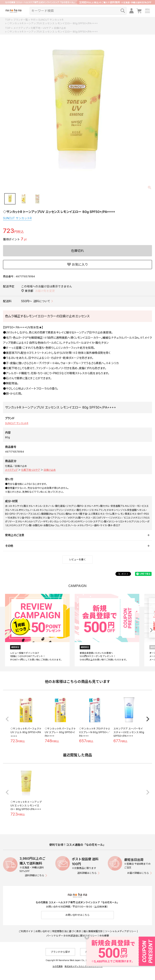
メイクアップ (21, 28)
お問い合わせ (43, 931)
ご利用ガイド (26, 931)
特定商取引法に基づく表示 (67, 931)
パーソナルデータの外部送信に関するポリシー (72, 936)
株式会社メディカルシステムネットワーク (84, 966)
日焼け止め (60, 28)
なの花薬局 (58, 966)
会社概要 (104, 936)
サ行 (33, 20)
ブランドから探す (60, 952)
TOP (8, 20)
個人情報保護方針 (93, 931)
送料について (42, 301)
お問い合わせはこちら (77, 915)
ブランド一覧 (21, 20)
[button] (151, 630)
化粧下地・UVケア (41, 28)
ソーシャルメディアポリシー (121, 931)
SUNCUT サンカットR (51, 20)
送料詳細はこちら (35, 875)
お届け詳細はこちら (138, 873)
